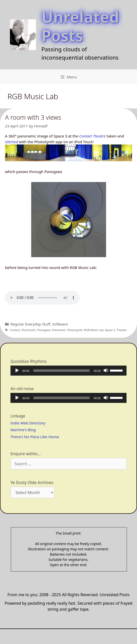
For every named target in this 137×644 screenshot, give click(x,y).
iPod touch (29, 330)
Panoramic (59, 330)
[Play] (17, 370)
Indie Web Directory (28, 423)
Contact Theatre (92, 136)
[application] (68, 371)
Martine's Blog (23, 430)
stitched (11, 142)
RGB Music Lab (94, 330)
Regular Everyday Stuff (30, 324)
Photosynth (75, 330)
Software (60, 324)
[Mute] (106, 370)
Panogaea (44, 330)
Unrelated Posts (80, 26)
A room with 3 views (33, 117)
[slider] (62, 371)
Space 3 (110, 330)
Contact (15, 330)
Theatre (122, 330)
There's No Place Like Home (35, 437)
